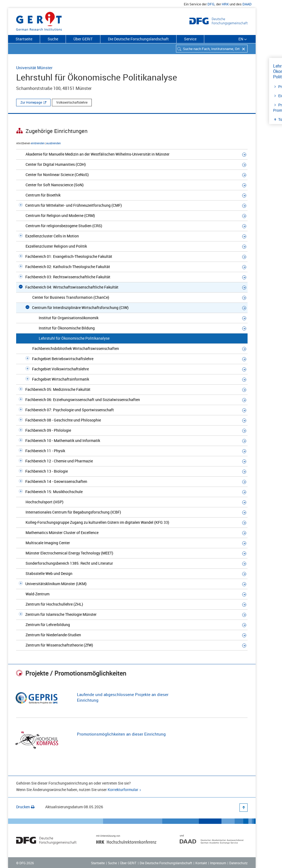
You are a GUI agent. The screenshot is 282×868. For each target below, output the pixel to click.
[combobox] (212, 49)
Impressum (218, 863)
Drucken (25, 807)
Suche (53, 39)
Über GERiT (83, 39)
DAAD (247, 4)
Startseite (24, 39)
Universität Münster (34, 68)
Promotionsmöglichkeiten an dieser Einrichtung (121, 734)
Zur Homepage (31, 102)
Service (190, 39)
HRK (225, 4)
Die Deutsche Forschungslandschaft (138, 39)
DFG (211, 4)
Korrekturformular (123, 790)
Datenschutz (238, 863)
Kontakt (201, 863)
